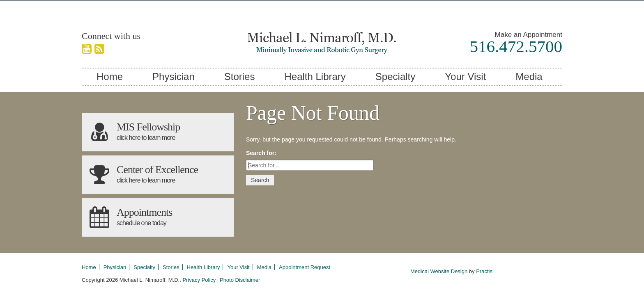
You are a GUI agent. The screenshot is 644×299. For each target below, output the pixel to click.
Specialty (395, 76)
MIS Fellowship (158, 132)
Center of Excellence (158, 175)
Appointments (158, 217)
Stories (240, 76)
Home (110, 76)
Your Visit (465, 76)
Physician (174, 76)
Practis (484, 271)
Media (529, 76)
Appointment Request (305, 267)
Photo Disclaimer (240, 280)
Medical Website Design (439, 271)
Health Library (315, 76)
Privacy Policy (199, 280)
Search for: (261, 153)
